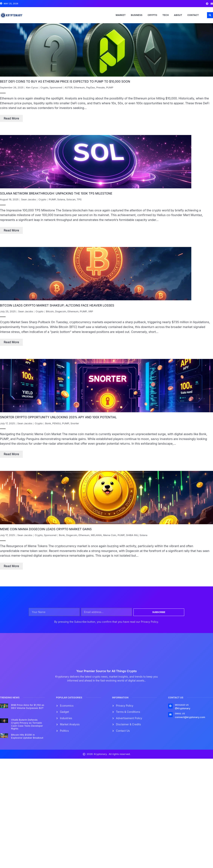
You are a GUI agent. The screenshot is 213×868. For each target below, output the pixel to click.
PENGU (57, 423)
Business (137, 15)
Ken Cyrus (32, 87)
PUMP (110, 87)
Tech (166, 15)
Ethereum (79, 87)
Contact (193, 15)
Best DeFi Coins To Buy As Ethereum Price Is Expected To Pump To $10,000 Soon (65, 81)
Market (121, 15)
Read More (11, 118)
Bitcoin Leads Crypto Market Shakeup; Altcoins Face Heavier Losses (57, 305)
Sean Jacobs (28, 199)
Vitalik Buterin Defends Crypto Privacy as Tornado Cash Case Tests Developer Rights (27, 724)
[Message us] (170, 706)
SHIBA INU (132, 535)
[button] (210, 15)
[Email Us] (170, 715)
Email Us (180, 714)
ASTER (69, 87)
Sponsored (56, 87)
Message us (182, 705)
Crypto (152, 15)
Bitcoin (50, 311)
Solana (61, 199)
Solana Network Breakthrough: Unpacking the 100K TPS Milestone (56, 193)
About (178, 15)
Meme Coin (110, 535)
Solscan (71, 199)
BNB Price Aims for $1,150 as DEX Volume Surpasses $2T (28, 706)
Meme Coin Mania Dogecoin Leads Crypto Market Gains (46, 529)
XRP (91, 311)
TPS (79, 199)
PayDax (91, 87)
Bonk (48, 423)
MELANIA (96, 535)
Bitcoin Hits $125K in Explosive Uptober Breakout (27, 736)
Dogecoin (61, 311)
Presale (100, 87)
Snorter (75, 423)
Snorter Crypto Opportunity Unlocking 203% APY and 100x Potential (58, 417)
